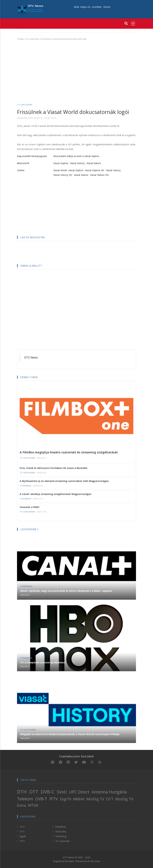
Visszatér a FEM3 (29, 507)
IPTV (54, 799)
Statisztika (61, 831)
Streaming (26, 486)
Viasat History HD (63, 175)
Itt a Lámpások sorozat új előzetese (43, 662)
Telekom (25, 799)
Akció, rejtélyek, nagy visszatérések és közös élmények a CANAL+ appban (66, 591)
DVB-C (48, 792)
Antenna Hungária (109, 792)
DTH (22, 792)
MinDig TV (95, 799)
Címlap (20, 39)
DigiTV (66, 799)
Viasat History (77, 163)
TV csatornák (32, 39)
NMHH (79, 799)
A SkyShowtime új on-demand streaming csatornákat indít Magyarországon (64, 481)
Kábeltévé (61, 827)
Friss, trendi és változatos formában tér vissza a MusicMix (54, 468)
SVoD (62, 792)
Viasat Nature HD (99, 175)
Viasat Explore (61, 163)
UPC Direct (79, 792)
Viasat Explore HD (95, 170)
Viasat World (60, 170)
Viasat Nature (94, 163)
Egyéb (23, 836)
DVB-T (41, 799)
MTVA (33, 805)
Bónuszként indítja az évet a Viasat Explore (76, 156)
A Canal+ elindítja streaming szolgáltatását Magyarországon (56, 494)
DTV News (31, 357)
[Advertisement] (76, 67)
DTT (110, 799)
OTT (34, 792)
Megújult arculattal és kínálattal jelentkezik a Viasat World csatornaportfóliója (70, 734)
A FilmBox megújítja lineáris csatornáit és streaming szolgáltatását (69, 452)
